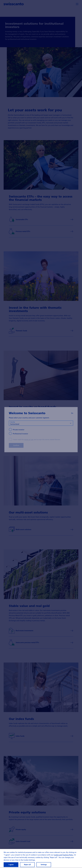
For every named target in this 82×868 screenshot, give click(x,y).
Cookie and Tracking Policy (63, 856)
